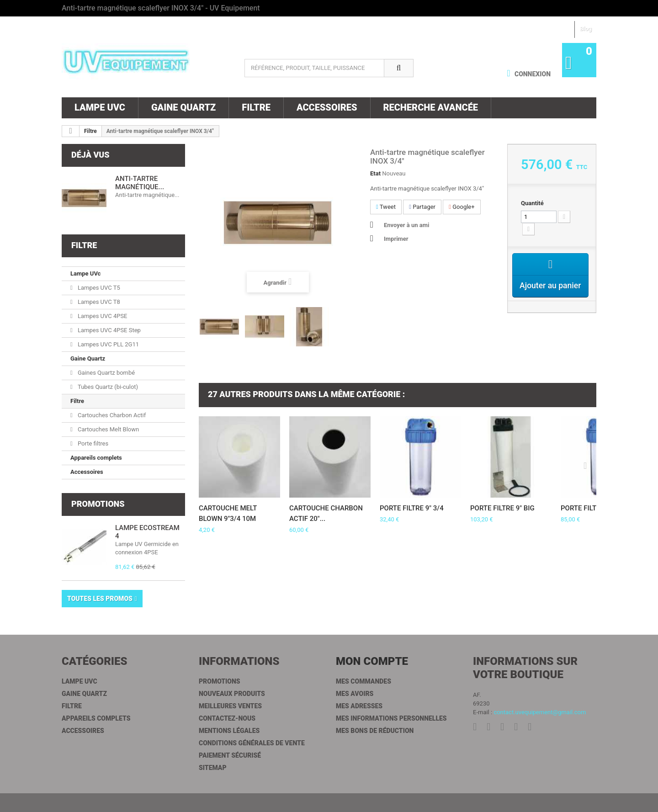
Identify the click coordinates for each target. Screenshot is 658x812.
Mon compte (372, 661)
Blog (586, 29)
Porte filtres (92, 443)
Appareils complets (96, 458)
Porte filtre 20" (589, 508)
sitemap (213, 768)
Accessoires (327, 107)
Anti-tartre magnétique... (140, 183)
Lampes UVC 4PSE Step (109, 330)
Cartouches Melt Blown (108, 429)
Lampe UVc (100, 107)
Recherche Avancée (431, 107)
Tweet (386, 207)
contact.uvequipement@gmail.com (540, 712)
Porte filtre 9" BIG (502, 508)
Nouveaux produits (232, 694)
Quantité (532, 203)
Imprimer (396, 239)
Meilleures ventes (230, 706)
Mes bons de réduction (375, 731)
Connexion (532, 74)
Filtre (256, 107)
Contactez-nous (227, 718)
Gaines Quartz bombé (106, 373)
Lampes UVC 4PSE (102, 316)
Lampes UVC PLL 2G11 (108, 344)
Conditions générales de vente (252, 743)
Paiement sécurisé (230, 755)
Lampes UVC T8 (98, 302)
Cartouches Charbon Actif (111, 415)
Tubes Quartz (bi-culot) (107, 387)
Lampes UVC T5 (98, 288)
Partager (422, 207)
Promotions (98, 504)
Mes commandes (363, 681)
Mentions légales (229, 731)
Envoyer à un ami (406, 225)
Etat (375, 173)
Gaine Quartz (183, 107)
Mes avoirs (355, 694)
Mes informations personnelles (391, 718)
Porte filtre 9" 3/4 (412, 508)
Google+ (462, 207)
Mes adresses (359, 706)
